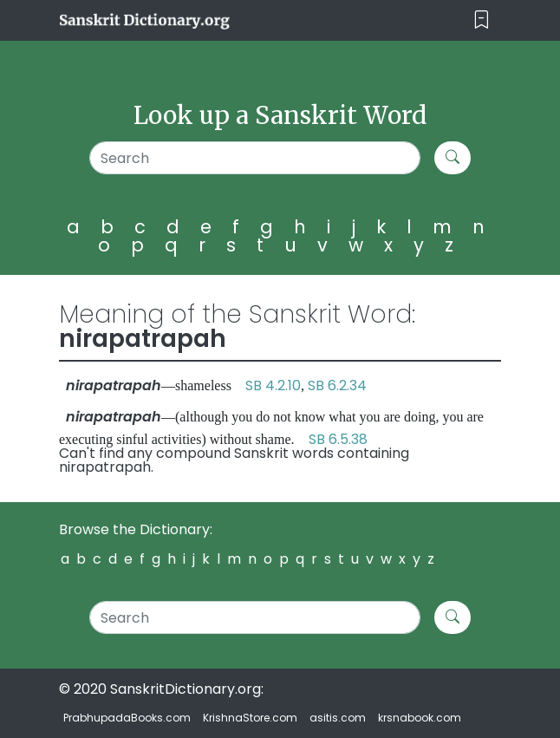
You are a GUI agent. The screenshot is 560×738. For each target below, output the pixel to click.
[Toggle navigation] (482, 20)
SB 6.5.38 (338, 439)
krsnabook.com (420, 718)
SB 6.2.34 (337, 385)
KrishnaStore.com (250, 718)
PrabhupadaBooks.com (127, 718)
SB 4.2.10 (273, 385)
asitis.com (338, 718)
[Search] (255, 158)
